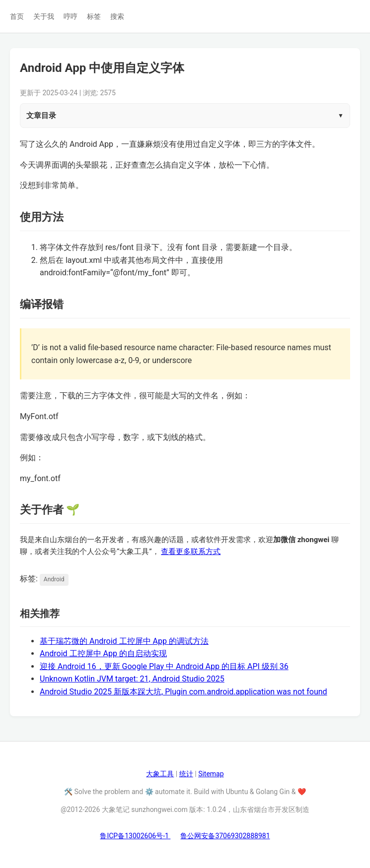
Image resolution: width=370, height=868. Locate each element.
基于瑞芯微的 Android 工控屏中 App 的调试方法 (124, 641)
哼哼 (71, 16)
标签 (94, 16)
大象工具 (160, 774)
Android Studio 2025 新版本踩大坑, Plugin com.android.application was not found (184, 692)
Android (54, 579)
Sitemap (211, 774)
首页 (17, 16)
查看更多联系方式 (191, 552)
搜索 (117, 16)
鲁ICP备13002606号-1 (135, 836)
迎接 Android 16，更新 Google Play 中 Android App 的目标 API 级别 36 (164, 666)
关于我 (44, 16)
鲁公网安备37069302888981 (225, 836)
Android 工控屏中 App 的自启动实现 (103, 653)
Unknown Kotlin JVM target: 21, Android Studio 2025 (132, 679)
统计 (186, 774)
